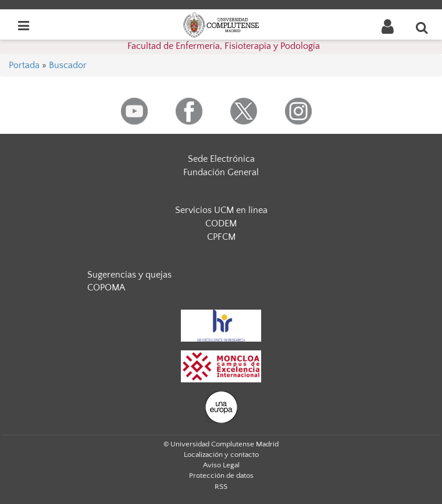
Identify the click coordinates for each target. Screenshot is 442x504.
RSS (221, 487)
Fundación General (221, 172)
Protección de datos (221, 475)
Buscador (68, 65)
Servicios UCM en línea (221, 210)
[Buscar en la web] (422, 27)
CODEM (221, 223)
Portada (24, 65)
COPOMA (106, 288)
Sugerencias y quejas (129, 275)
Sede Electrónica (221, 159)
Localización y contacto (221, 455)
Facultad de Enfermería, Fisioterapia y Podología (224, 46)
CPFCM (221, 237)
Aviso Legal (221, 465)
